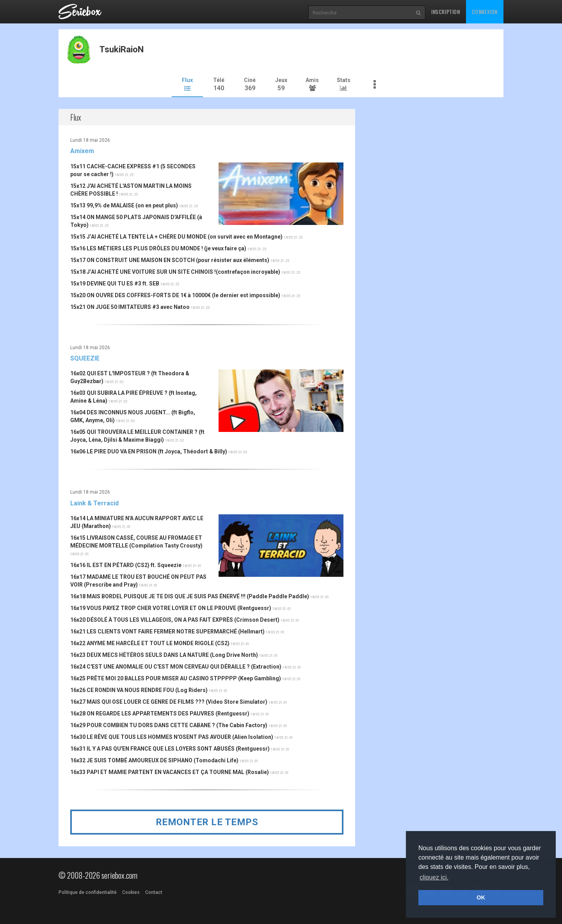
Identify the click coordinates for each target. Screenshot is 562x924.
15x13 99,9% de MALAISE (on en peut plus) (124, 205)
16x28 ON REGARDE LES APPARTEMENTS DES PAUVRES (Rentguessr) (160, 713)
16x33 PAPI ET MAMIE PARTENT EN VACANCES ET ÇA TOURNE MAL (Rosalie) (170, 772)
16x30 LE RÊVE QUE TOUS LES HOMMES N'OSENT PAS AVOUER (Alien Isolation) (172, 737)
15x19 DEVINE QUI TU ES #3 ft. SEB (115, 283)
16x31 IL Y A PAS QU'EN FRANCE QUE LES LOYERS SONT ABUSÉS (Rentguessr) (170, 748)
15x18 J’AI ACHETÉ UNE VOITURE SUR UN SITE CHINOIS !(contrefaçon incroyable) (175, 271)
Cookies (131, 892)
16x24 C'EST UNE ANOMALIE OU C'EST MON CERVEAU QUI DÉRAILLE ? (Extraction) (176, 666)
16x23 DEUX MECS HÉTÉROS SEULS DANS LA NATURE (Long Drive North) (164, 655)
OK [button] (481, 897)
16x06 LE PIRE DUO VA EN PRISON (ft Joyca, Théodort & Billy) (149, 451)
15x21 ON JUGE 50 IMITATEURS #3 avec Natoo (130, 307)
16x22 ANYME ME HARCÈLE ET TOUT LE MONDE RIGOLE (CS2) (150, 643)
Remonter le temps (207, 822)
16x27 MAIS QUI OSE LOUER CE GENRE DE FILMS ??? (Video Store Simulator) (169, 701)
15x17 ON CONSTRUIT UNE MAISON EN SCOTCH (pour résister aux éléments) (170, 260)
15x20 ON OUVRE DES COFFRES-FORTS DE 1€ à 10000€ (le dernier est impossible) (175, 295)
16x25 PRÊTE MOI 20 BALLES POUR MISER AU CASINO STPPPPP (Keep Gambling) (176, 678)
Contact (154, 892)
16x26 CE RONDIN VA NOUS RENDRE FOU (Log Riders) (139, 690)
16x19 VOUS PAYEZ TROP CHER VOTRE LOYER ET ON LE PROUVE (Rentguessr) (171, 608)
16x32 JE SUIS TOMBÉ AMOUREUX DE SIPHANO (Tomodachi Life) (154, 760)
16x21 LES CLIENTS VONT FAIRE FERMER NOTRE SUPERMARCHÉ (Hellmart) (167, 631)
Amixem (82, 151)
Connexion (485, 12)
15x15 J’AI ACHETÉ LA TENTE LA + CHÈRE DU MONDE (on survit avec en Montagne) (176, 236)
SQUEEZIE (85, 358)
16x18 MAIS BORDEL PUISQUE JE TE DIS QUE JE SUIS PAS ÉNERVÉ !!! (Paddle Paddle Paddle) (190, 596)
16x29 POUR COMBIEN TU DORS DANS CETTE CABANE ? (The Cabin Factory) (169, 725)
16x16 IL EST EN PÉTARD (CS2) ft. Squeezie (126, 565)
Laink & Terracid (94, 502)
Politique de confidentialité (88, 892)
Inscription (446, 12)
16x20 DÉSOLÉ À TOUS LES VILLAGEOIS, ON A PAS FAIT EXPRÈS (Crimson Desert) (175, 619)
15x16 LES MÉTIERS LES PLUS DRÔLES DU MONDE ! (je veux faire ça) (158, 248)
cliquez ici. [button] (434, 877)
